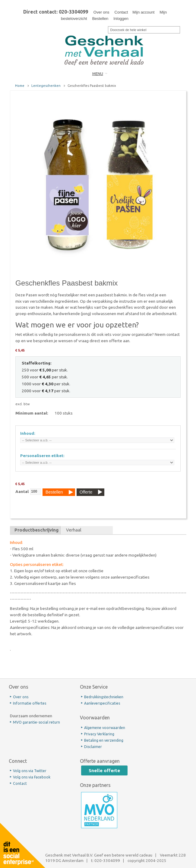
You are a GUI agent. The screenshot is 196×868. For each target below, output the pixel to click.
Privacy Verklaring (99, 734)
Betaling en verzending (104, 740)
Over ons (101, 12)
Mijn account (143, 12)
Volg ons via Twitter (30, 771)
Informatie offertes (30, 703)
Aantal (22, 491)
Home (20, 86)
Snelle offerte (104, 770)
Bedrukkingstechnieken (104, 697)
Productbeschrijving (36, 530)
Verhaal (74, 530)
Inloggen (121, 19)
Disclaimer (93, 747)
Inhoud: (28, 433)
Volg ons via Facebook (32, 777)
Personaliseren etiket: (42, 456)
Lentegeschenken (46, 86)
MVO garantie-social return (36, 722)
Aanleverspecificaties (102, 703)
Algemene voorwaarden (105, 728)
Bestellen (100, 19)
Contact (121, 12)
